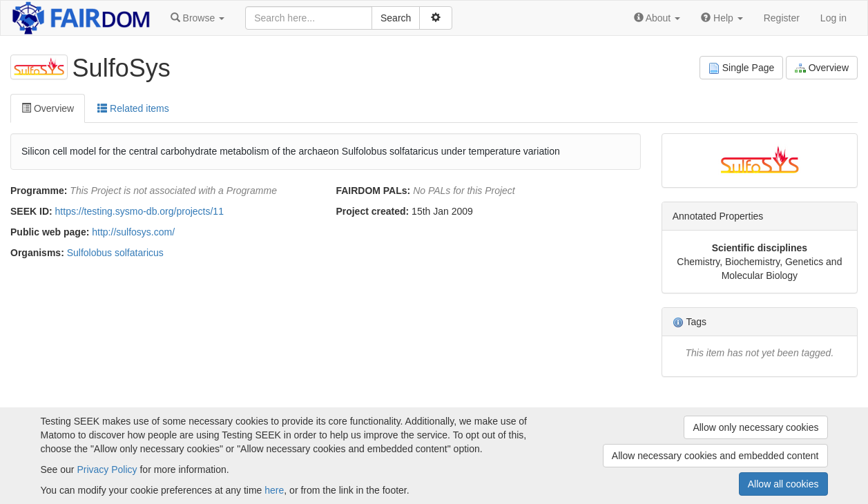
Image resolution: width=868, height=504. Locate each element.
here (274, 490)
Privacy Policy (107, 469)
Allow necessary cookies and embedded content (715, 456)
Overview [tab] (48, 108)
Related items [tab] (133, 108)
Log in (833, 18)
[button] (197, 18)
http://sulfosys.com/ (133, 232)
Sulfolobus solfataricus (115, 253)
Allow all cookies (783, 484)
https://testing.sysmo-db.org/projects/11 (139, 211)
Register (782, 18)
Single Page (741, 68)
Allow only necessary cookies (755, 427)
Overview (822, 68)
